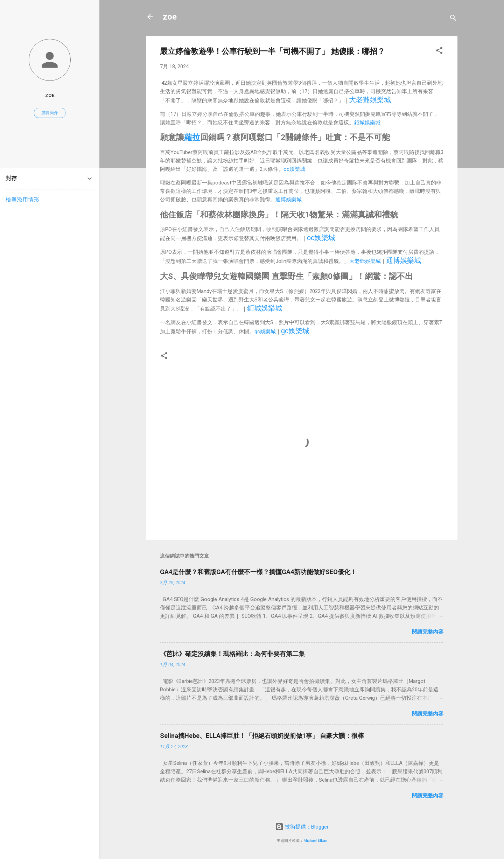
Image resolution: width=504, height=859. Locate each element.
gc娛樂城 (265, 331)
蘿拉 (192, 137)
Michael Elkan (315, 841)
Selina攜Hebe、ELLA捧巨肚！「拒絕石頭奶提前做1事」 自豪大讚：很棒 (262, 736)
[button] (439, 52)
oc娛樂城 (294, 169)
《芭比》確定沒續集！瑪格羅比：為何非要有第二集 (232, 654)
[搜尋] (453, 19)
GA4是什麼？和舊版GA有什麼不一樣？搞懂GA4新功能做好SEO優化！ (258, 572)
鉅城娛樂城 (367, 123)
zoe (170, 17)
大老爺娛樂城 (370, 100)
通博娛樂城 (289, 200)
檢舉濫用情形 (22, 200)
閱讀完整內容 (428, 632)
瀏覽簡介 (50, 113)
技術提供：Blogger (302, 827)
